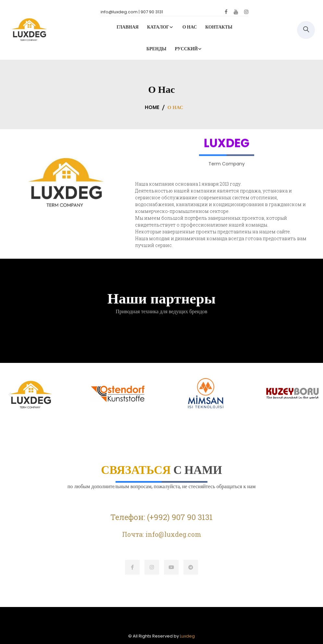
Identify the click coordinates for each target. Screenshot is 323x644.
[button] (10, 395)
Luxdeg (187, 636)
